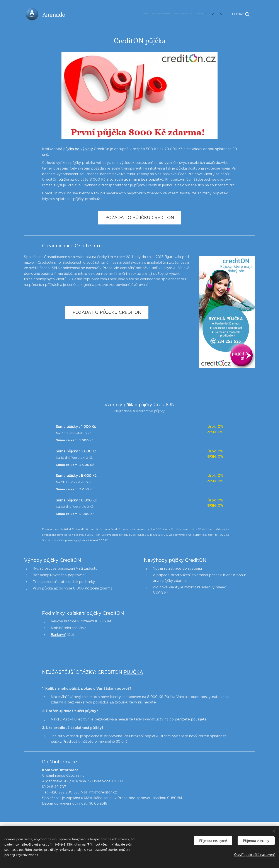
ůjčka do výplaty (79, 149)
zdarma (106, 589)
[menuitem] (162, 14)
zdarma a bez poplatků (144, 179)
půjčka (64, 179)
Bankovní (58, 635)
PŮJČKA (133, 672)
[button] (241, 14)
